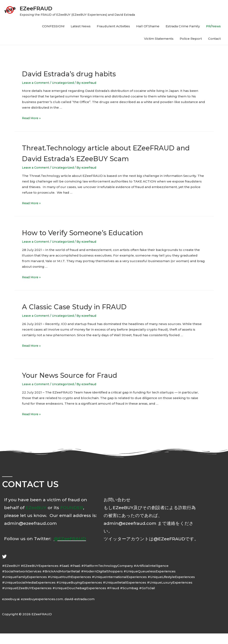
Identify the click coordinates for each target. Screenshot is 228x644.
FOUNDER (72, 518)
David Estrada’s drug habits (80, 73)
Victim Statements (159, 39)
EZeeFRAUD (42, 8)
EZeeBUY (36, 518)
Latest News (81, 26)
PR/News (213, 26)
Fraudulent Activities (113, 26)
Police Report (191, 39)
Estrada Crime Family (183, 26)
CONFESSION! (53, 26)
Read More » (32, 118)
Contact (214, 39)
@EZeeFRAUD (70, 549)
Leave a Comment (37, 83)
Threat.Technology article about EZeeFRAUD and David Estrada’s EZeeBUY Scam (112, 158)
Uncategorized (66, 83)
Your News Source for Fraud (81, 385)
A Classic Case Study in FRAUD (86, 317)
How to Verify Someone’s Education (97, 243)
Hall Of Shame (148, 26)
